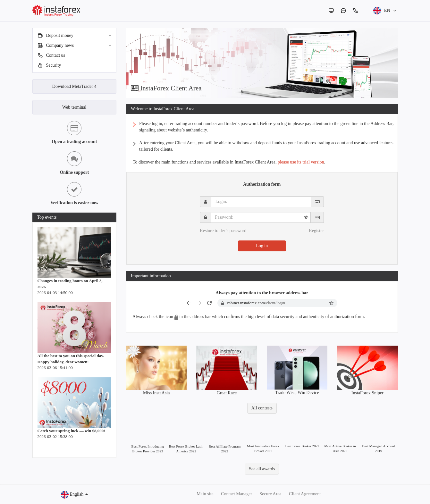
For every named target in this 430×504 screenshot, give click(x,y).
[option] (262, 63)
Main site (205, 494)
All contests (262, 408)
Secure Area (271, 494)
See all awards (262, 469)
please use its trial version (301, 162)
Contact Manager (236, 494)
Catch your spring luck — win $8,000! (71, 431)
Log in (262, 246)
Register (316, 231)
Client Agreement (305, 494)
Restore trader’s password (223, 231)
